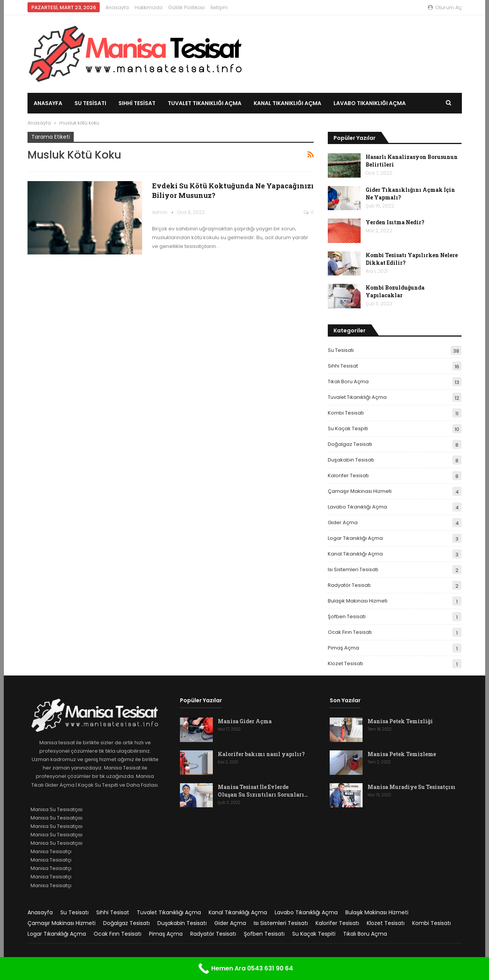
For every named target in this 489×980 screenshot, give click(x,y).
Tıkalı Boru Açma (348, 381)
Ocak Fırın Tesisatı (350, 632)
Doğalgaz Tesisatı (350, 444)
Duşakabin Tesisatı (351, 460)
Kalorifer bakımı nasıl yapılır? (261, 754)
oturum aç (445, 7)
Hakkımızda (148, 7)
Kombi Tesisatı (346, 413)
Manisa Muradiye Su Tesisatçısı (411, 787)
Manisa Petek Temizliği (400, 721)
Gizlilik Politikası (186, 7)
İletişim (219, 7)
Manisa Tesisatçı (51, 851)
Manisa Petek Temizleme (402, 754)
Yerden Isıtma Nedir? (395, 222)
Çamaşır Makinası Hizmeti (360, 491)
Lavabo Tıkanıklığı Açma (357, 507)
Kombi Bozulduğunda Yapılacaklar (395, 291)
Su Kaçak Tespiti (348, 428)
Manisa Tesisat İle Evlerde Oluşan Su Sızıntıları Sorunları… (263, 791)
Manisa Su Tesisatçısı (57, 809)
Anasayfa (117, 7)
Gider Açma (343, 522)
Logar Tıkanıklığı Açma (355, 538)
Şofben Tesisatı (347, 616)
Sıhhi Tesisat (137, 103)
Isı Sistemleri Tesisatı (353, 569)
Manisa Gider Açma (245, 721)
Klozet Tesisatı (345, 663)
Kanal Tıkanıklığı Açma (287, 103)
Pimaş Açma (343, 648)
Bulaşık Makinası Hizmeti (358, 601)
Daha (341, 103)
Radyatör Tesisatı (349, 585)
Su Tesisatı (90, 103)
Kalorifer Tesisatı (348, 475)
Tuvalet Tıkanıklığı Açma (205, 103)
